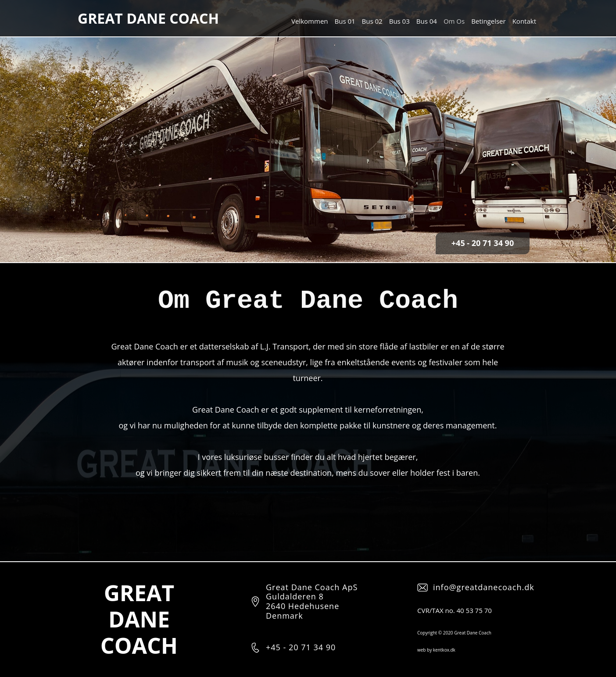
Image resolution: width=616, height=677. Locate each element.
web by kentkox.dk (436, 650)
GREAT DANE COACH (148, 18)
